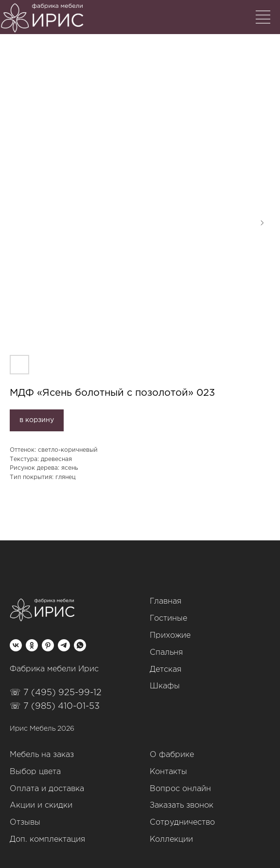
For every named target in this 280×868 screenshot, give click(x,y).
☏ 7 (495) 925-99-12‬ (56, 693)
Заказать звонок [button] (182, 805)
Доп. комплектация (47, 840)
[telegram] (64, 645)
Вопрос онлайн (180, 789)
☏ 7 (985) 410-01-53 (55, 706)
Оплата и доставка (47, 789)
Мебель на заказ (42, 755)
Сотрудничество (182, 822)
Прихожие (170, 636)
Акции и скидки (41, 805)
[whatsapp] (80, 645)
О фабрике (172, 755)
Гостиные (168, 619)
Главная (166, 601)
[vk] (16, 645)
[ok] (32, 645)
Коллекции (171, 840)
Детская (166, 670)
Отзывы (25, 822)
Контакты (168, 772)
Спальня (166, 653)
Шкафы (165, 686)
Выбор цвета (35, 772)
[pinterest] (48, 645)
